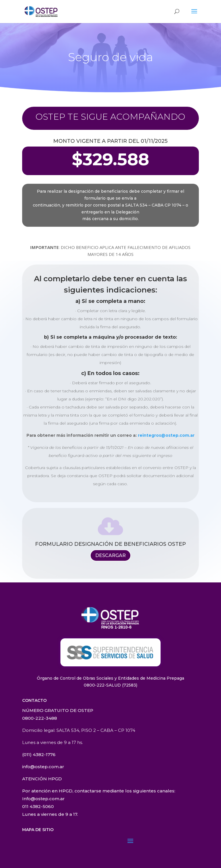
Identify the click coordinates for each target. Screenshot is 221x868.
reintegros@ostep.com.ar (166, 435)
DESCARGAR (110, 555)
